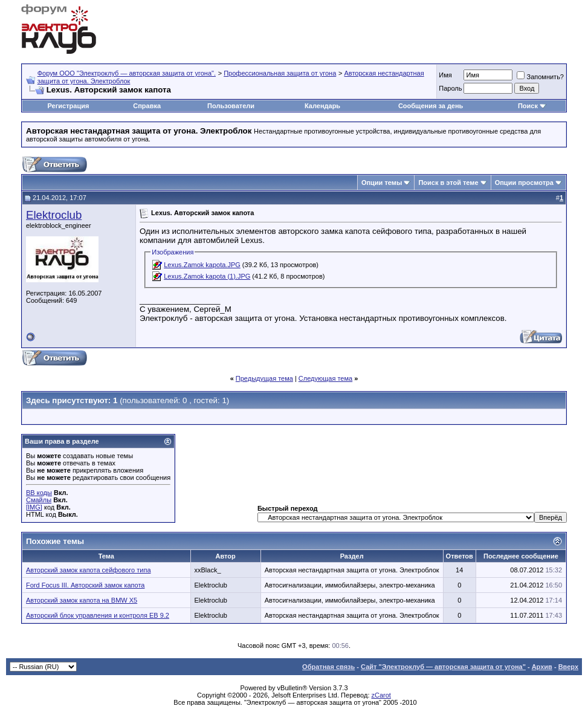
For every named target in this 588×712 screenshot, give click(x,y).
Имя (445, 75)
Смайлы (39, 500)
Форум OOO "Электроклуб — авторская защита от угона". (127, 73)
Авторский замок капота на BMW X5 (82, 600)
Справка (147, 106)
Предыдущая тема (264, 378)
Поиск (528, 106)
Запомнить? (540, 77)
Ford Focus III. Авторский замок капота (85, 585)
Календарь (322, 106)
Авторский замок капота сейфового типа (89, 570)
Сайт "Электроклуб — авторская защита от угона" (443, 667)
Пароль (450, 88)
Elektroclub (54, 215)
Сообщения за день (431, 106)
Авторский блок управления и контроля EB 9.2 (98, 615)
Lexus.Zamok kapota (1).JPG (207, 276)
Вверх (568, 667)
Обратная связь (328, 667)
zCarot (381, 695)
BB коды (39, 493)
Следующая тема (325, 378)
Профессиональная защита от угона (280, 73)
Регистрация (69, 106)
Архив (542, 667)
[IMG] (34, 507)
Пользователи (231, 106)
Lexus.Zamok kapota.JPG (202, 265)
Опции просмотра (524, 183)
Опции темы (382, 183)
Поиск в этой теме (448, 183)
